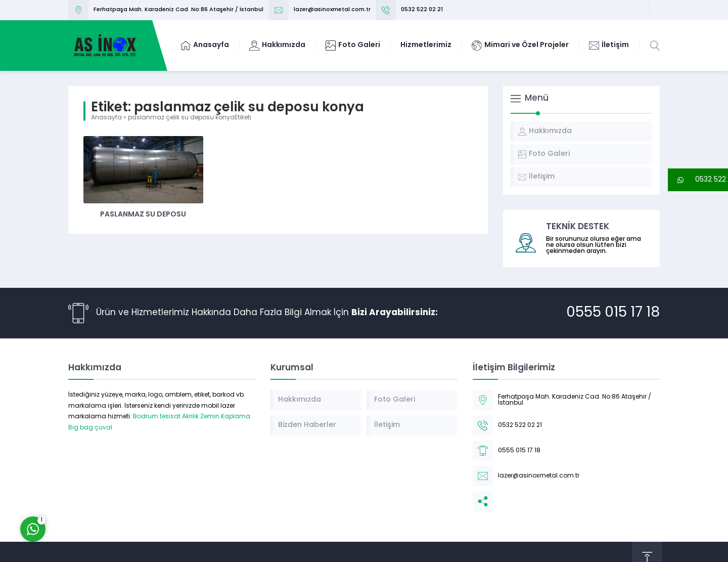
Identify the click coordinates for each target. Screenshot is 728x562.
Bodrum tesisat (157, 417)
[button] (698, 180)
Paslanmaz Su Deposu (143, 215)
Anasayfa (106, 118)
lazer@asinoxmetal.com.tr (332, 10)
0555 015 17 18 (613, 313)
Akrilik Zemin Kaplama (216, 417)
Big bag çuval (90, 428)
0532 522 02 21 (422, 10)
